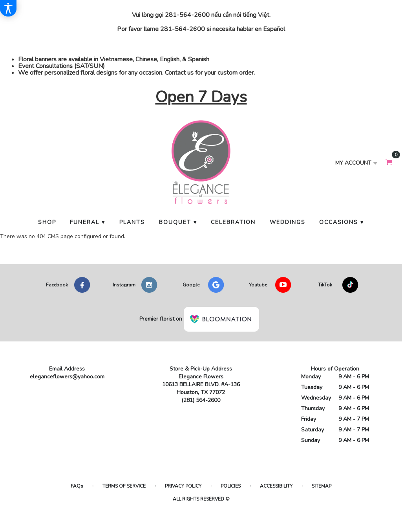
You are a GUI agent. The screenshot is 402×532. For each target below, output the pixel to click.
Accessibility (276, 486)
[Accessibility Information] (8, 8)
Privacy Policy (183, 486)
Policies (231, 486)
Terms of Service (124, 486)
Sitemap (322, 486)
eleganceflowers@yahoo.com (67, 377)
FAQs (77, 486)
